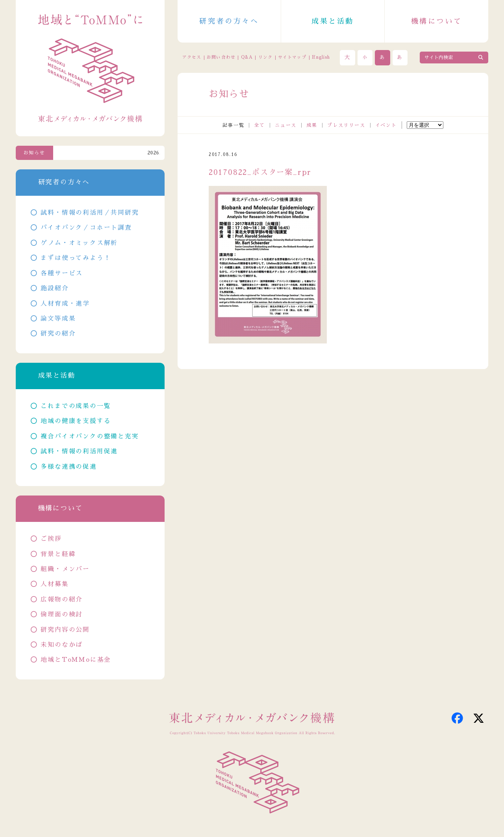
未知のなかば (62, 645)
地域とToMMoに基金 (76, 660)
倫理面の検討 (62, 614)
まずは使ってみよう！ (76, 258)
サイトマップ (292, 57)
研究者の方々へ (229, 21)
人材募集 (55, 584)
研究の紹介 (58, 334)
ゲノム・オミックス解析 (79, 243)
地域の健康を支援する (76, 421)
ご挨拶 (51, 539)
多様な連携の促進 (69, 467)
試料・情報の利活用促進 (79, 451)
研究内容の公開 (65, 630)
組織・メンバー (65, 569)
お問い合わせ (221, 57)
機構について (437, 21)
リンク (265, 57)
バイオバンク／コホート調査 (86, 228)
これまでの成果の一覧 (76, 406)
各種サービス (62, 273)
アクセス (192, 57)
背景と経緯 (58, 554)
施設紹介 (55, 288)
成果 (312, 125)
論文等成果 (58, 319)
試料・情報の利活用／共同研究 (90, 213)
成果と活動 (333, 21)
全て (259, 125)
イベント (386, 125)
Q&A (247, 57)
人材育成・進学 (65, 304)
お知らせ (34, 153)
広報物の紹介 (62, 599)
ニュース (286, 125)
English (321, 57)
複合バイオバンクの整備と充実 (90, 436)
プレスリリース (346, 125)
